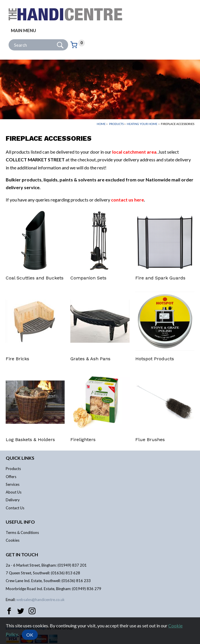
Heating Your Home (142, 124)
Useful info (20, 522)
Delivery (13, 500)
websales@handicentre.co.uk (40, 600)
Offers (11, 477)
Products (116, 124)
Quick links (20, 458)
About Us (14, 492)
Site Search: (9, 39)
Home (101, 124)
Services (13, 484)
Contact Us (15, 508)
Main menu (23, 30)
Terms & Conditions (22, 533)
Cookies (13, 540)
